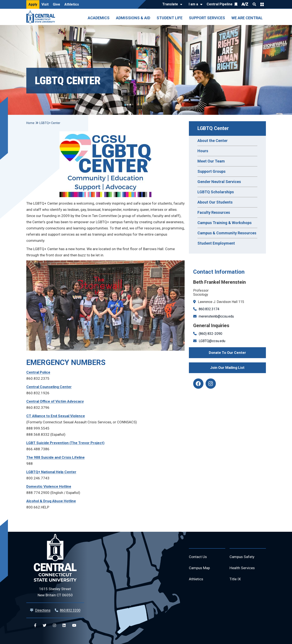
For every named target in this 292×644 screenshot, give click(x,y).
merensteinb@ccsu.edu (216, 316)
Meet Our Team (211, 161)
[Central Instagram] (54, 626)
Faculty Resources (214, 212)
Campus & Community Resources (227, 233)
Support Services (207, 18)
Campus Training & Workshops (225, 223)
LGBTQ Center (213, 128)
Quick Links (262, 4)
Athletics (72, 4)
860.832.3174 (209, 309)
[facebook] (198, 384)
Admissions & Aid (133, 18)
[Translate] (171, 4)
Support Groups (211, 171)
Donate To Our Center (227, 353)
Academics (99, 18)
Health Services (243, 569)
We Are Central (247, 18)
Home (30, 123)
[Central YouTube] (74, 626)
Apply (33, 4)
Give (56, 4)
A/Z (245, 4)
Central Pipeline (220, 4)
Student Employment (216, 243)
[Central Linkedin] (64, 626)
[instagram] (211, 384)
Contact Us (198, 557)
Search (254, 4)
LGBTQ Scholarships (216, 192)
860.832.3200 (70, 610)
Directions (43, 610)
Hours (203, 151)
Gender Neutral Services (219, 182)
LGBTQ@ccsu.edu (212, 341)
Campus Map (200, 569)
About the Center (213, 141)
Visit (45, 4)
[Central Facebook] (35, 626)
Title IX (235, 580)
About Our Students (215, 202)
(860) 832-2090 (210, 334)
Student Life (170, 18)
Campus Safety (243, 557)
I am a (193, 4)
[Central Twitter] (45, 626)
